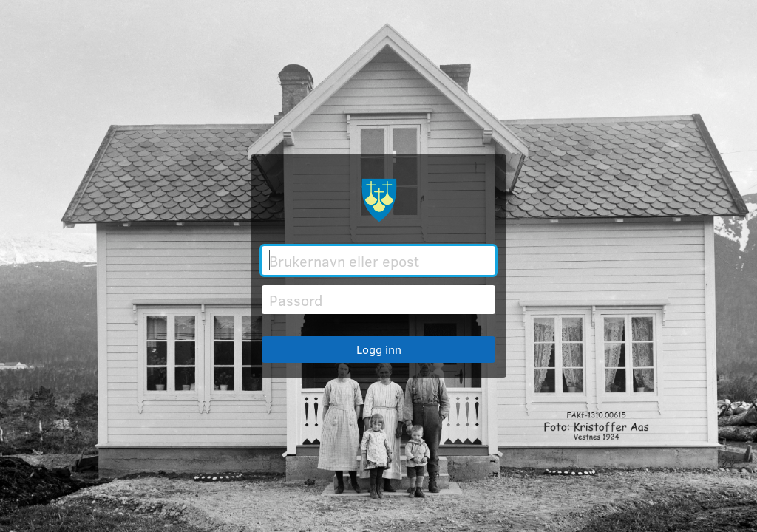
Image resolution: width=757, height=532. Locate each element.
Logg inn (379, 349)
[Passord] (378, 300)
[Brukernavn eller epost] (378, 260)
